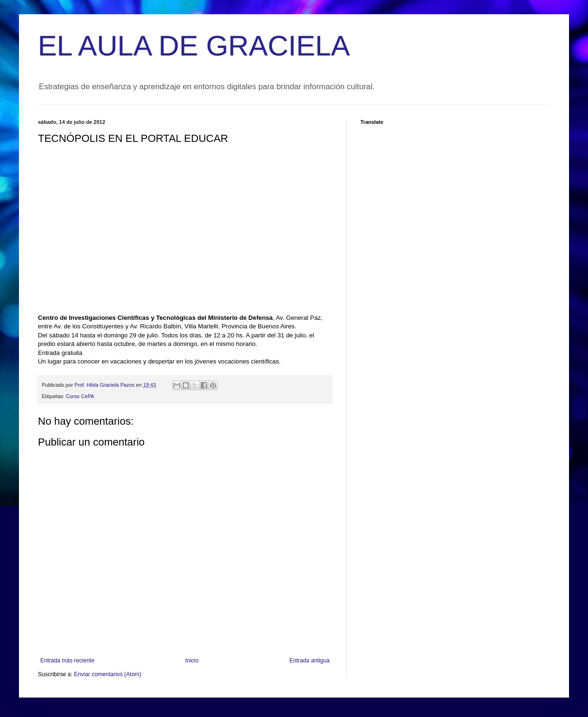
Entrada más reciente (67, 661)
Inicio (192, 661)
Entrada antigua (309, 661)
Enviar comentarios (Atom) (108, 674)
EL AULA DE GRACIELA (194, 46)
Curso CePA (80, 396)
